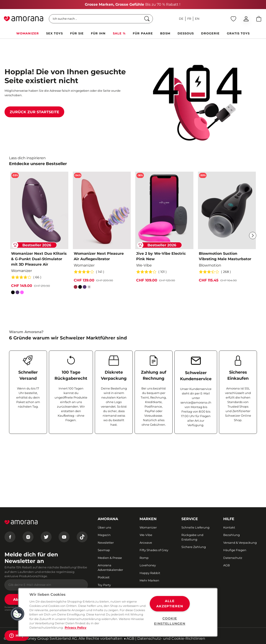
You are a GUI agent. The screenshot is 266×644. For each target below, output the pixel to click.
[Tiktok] (82, 537)
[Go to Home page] (24, 19)
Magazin (104, 535)
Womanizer (148, 527)
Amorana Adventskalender (110, 567)
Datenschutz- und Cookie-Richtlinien (171, 638)
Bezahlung (232, 535)
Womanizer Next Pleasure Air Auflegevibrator (99, 256)
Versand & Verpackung (240, 543)
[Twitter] (46, 537)
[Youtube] (64, 537)
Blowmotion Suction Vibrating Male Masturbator (225, 256)
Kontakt (229, 527)
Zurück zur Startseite (34, 112)
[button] (17, 614)
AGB (130, 638)
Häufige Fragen (235, 550)
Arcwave (146, 543)
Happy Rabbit (150, 573)
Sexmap (104, 550)
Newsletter (106, 543)
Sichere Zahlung (194, 547)
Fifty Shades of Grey (154, 550)
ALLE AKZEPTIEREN (170, 604)
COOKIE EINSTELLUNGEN (170, 621)
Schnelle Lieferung (195, 527)
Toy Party (104, 585)
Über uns (104, 527)
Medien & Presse (110, 558)
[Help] (17, 636)
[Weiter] (253, 235)
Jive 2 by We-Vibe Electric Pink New (161, 256)
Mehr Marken (149, 580)
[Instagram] (28, 537)
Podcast (104, 577)
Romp (144, 558)
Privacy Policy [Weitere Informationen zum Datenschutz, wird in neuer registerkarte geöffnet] (76, 628)
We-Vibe (146, 535)
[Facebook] (10, 537)
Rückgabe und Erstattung (192, 537)
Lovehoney (148, 565)
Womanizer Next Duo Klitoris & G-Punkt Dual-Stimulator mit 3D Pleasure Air (39, 259)
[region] (118, 612)
